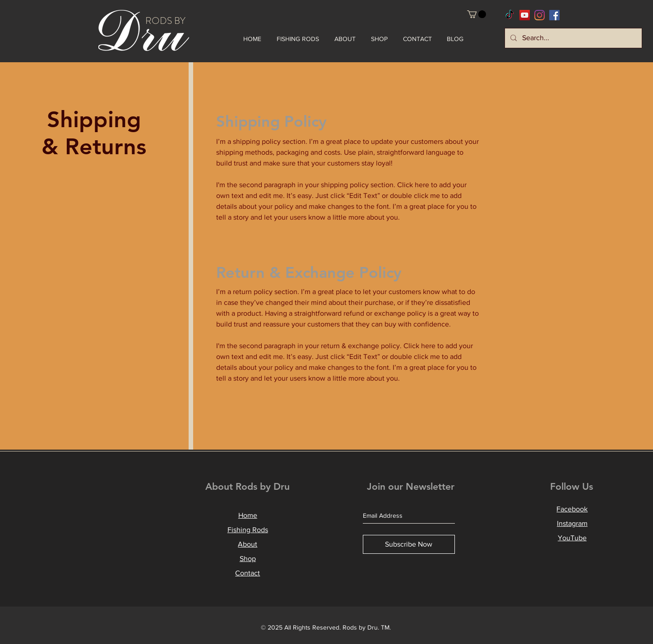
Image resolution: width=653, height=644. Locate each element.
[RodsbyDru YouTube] (525, 15)
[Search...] (572, 38)
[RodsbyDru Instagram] (540, 15)
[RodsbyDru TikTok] (510, 15)
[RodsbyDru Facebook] (554, 15)
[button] (477, 14)
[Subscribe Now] (409, 544)
